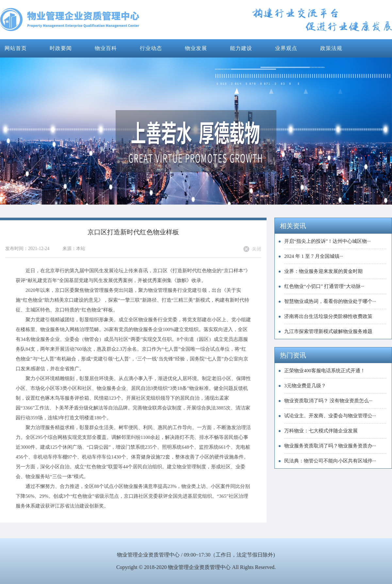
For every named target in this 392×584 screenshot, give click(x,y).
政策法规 (331, 48)
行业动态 (151, 48)
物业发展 (196, 48)
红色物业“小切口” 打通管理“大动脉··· (324, 286)
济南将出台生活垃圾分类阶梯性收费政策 (328, 316)
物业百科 (106, 48)
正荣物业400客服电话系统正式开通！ (325, 371)
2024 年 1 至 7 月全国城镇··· (314, 256)
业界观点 (286, 48)
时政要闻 (61, 48)
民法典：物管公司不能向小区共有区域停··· (330, 461)
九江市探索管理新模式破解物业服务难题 (328, 331)
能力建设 (241, 48)
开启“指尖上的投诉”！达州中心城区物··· (327, 241)
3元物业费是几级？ (305, 386)
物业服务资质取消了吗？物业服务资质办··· (330, 446)
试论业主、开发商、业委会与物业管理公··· (330, 416)
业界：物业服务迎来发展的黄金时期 (323, 271)
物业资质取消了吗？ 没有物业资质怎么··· (328, 401)
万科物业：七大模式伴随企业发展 (321, 431)
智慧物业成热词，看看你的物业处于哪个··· (330, 301)
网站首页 (16, 48)
